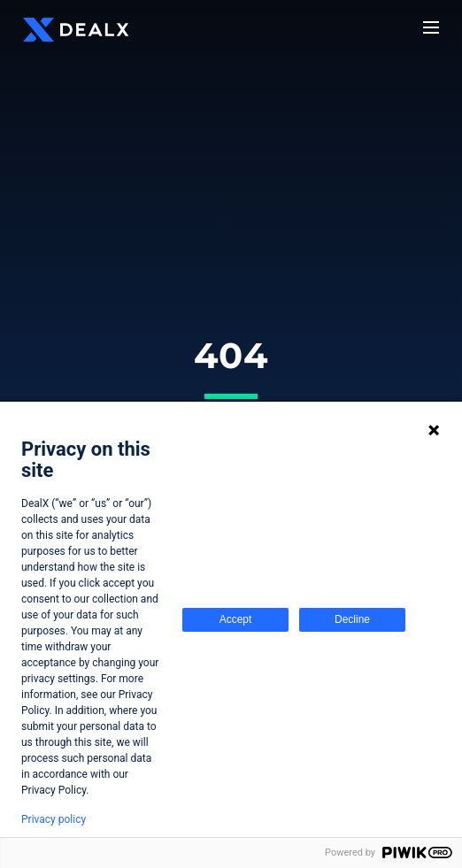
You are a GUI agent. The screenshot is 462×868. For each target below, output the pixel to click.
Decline (352, 619)
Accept (236, 619)
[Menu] (431, 27)
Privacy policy (54, 819)
